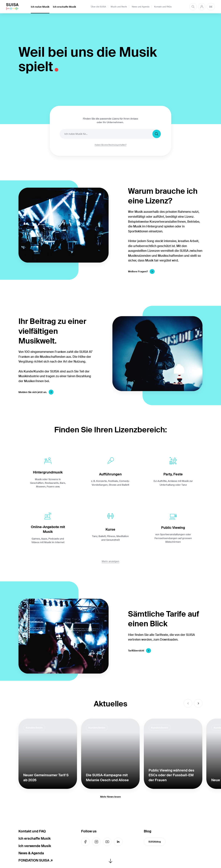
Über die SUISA (98, 7)
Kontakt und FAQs (163, 7)
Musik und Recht (119, 7)
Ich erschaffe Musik (64, 7)
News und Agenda (141, 7)
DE (211, 7)
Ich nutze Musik (40, 7)
